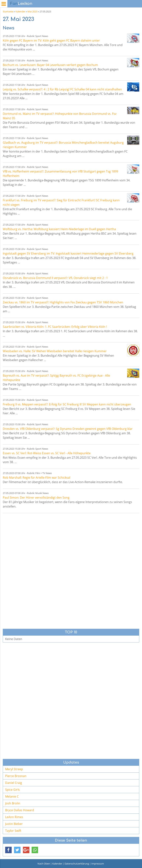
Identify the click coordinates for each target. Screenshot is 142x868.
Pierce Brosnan (16, 776)
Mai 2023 (32, 11)
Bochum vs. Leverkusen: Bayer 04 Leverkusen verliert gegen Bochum (50, 65)
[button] (8, 850)
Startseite (8, 11)
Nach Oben (44, 864)
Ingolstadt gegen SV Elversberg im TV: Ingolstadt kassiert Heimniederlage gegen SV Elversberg (68, 253)
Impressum (98, 864)
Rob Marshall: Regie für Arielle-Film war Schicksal (37, 478)
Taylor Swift (13, 831)
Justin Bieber (14, 824)
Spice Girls (12, 790)
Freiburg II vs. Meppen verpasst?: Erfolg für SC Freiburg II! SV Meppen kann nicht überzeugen (67, 404)
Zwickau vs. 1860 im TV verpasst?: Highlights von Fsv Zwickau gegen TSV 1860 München (63, 302)
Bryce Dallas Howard (20, 810)
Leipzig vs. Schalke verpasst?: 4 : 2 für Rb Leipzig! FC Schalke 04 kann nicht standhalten (62, 89)
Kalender (20, 11)
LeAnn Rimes (14, 817)
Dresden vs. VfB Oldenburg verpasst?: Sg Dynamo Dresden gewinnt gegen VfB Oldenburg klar (68, 429)
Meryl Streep (14, 769)
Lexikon (21, 4)
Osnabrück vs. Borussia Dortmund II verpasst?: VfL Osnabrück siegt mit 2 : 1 (55, 278)
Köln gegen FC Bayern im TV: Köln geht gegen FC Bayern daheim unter (51, 40)
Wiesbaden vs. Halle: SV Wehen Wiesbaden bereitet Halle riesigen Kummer (55, 351)
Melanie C (12, 796)
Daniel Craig (14, 783)
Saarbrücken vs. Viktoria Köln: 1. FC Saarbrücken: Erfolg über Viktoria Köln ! (55, 327)
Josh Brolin (13, 803)
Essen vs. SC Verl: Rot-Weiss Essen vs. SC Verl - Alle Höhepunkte (47, 453)
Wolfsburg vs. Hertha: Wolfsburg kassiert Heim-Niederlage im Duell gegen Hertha (59, 229)
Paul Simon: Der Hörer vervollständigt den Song (36, 498)
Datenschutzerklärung (77, 864)
